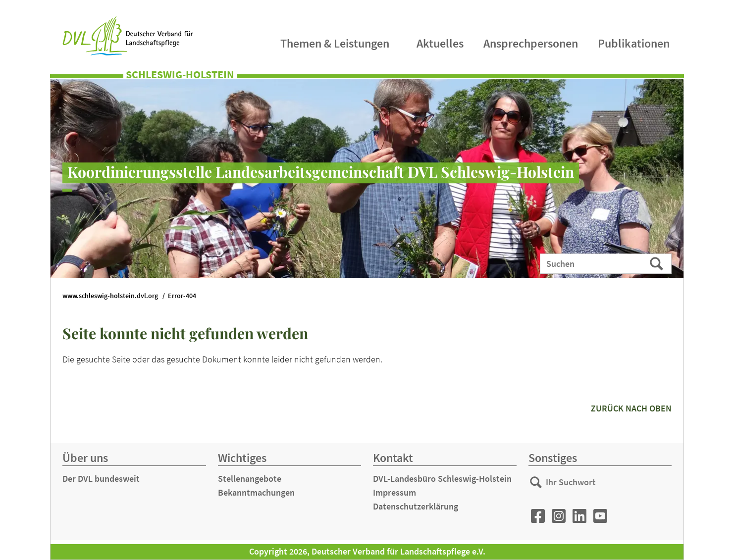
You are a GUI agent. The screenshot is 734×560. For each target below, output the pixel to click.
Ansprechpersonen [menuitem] (531, 43)
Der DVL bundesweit (101, 479)
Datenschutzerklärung (416, 506)
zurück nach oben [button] (631, 408)
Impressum (394, 492)
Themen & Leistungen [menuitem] (335, 43)
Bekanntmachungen (256, 492)
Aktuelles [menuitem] (440, 43)
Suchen (657, 263)
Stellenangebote (250, 479)
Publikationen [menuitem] (634, 43)
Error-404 (182, 296)
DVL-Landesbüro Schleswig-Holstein (442, 479)
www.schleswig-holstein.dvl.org (110, 296)
